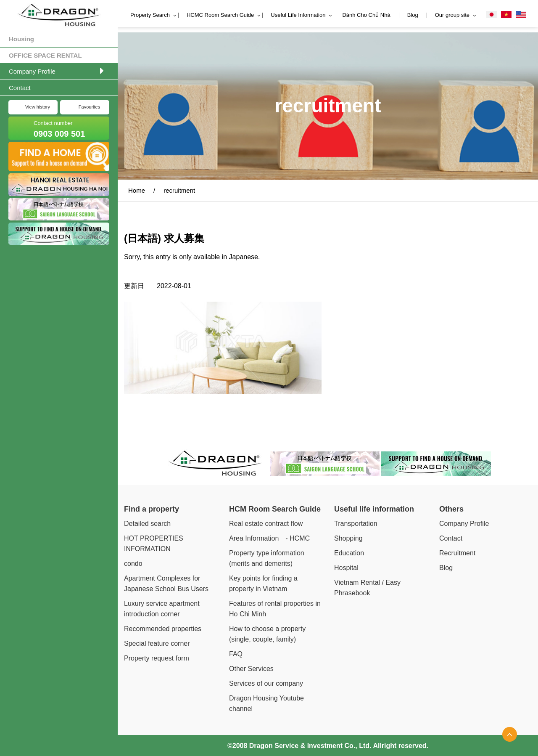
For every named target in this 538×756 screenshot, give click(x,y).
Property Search (150, 15)
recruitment (179, 190)
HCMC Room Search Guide (220, 15)
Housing (21, 39)
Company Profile (32, 71)
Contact (20, 88)
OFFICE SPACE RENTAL (45, 55)
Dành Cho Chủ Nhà (366, 15)
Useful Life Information (298, 15)
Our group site (452, 15)
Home (137, 190)
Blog (413, 15)
